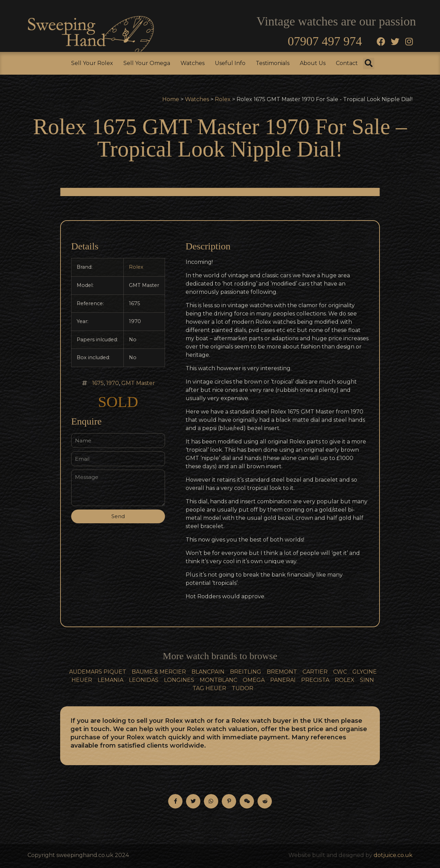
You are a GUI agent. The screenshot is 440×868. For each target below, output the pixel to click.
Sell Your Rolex (92, 63)
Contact (347, 63)
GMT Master (138, 383)
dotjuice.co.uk (393, 855)
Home (171, 99)
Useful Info (230, 63)
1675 (98, 383)
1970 (113, 383)
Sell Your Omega (147, 63)
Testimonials (273, 63)
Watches (192, 63)
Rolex (223, 99)
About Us (313, 63)
